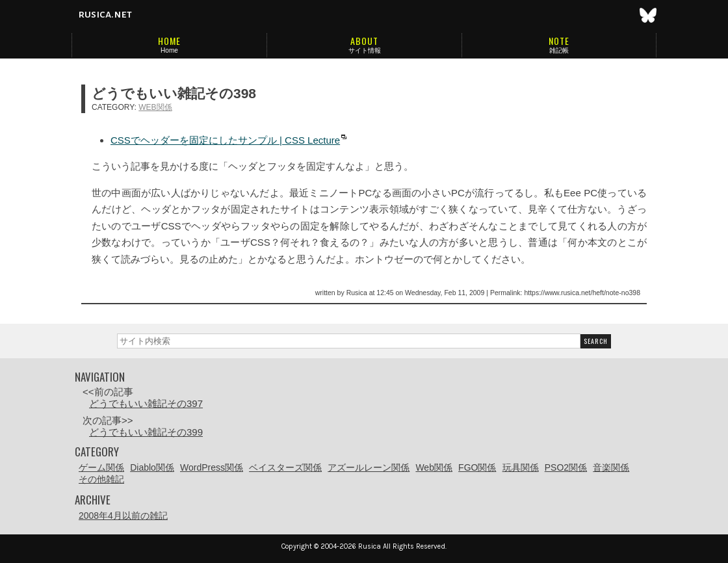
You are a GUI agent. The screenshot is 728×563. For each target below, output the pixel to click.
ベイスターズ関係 (285, 467)
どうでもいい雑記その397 (146, 403)
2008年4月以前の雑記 (123, 516)
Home (169, 50)
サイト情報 (365, 50)
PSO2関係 (566, 467)
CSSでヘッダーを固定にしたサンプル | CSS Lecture (225, 140)
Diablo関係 (152, 467)
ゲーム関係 (101, 467)
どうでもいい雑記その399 (146, 432)
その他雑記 (101, 479)
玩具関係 (521, 467)
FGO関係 (477, 467)
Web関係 (155, 107)
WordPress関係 (212, 467)
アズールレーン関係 (369, 467)
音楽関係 (611, 467)
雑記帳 (559, 50)
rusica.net (105, 14)
